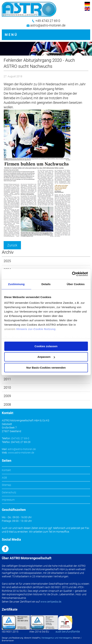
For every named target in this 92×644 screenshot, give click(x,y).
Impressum (8, 500)
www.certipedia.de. (51, 602)
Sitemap (6, 485)
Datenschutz (9, 492)
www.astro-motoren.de (21, 453)
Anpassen (46, 357)
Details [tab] (46, 284)
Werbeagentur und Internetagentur (57, 638)
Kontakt (6, 470)
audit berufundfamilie (68, 632)
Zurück (12, 245)
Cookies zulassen (46, 346)
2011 (7, 379)
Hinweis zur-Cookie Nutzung (36, 329)
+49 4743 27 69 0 (48, 21)
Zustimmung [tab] (16, 284)
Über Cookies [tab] (76, 284)
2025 (7, 261)
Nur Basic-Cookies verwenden (46, 368)
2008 (7, 404)
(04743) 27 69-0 (20, 438)
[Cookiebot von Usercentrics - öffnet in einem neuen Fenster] (72, 274)
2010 (7, 387)
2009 (7, 396)
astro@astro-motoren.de (48, 25)
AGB (4, 478)
